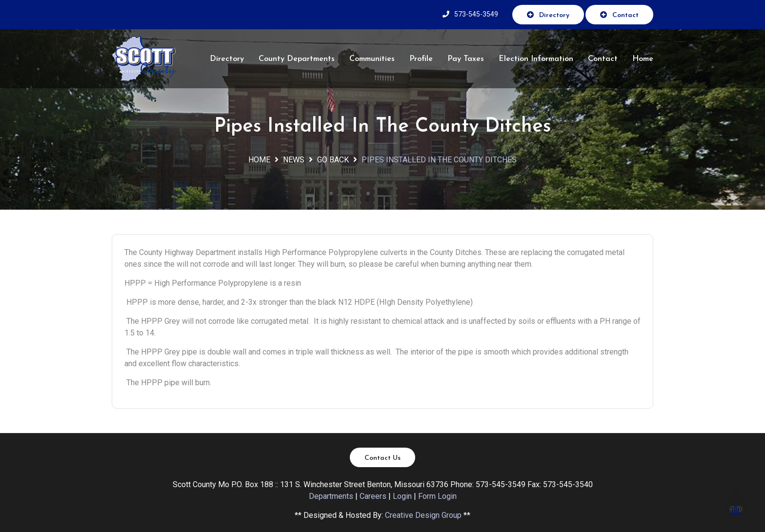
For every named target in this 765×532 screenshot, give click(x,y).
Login (402, 496)
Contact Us (382, 458)
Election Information (536, 59)
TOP (736, 505)
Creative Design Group (423, 515)
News (294, 160)
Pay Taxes (466, 59)
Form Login (437, 496)
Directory (548, 15)
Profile (421, 59)
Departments (331, 496)
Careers (373, 496)
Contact (619, 15)
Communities (372, 59)
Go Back (333, 160)
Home (643, 59)
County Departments (297, 59)
